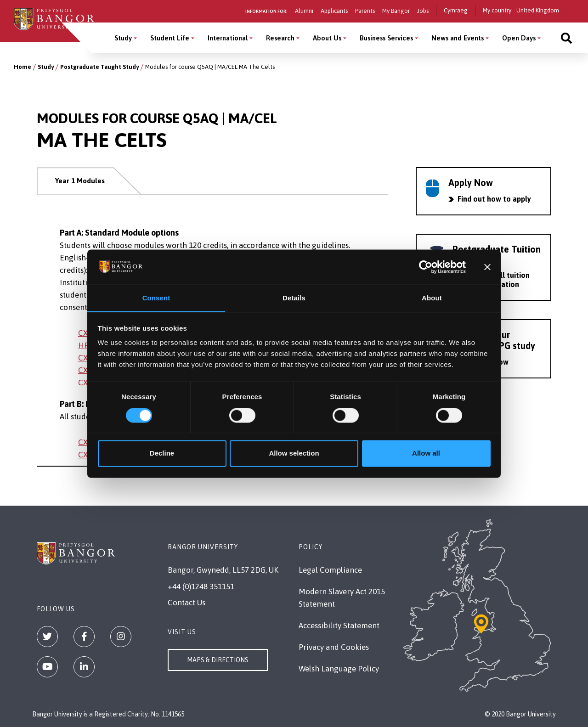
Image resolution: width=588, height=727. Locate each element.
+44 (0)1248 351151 (201, 586)
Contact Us (187, 603)
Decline (162, 454)
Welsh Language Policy (339, 669)
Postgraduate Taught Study (99, 67)
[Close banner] (487, 267)
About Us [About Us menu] (327, 38)
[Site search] (566, 38)
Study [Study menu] (123, 38)
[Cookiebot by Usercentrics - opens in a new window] (426, 267)
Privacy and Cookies (334, 647)
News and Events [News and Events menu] (458, 38)
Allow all (426, 454)
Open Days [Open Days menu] (519, 38)
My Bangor (396, 11)
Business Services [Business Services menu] (386, 38)
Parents (365, 11)
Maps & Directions (218, 660)
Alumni (304, 11)
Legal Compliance (330, 570)
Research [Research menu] (280, 38)
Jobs (423, 11)
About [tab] (432, 298)
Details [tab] (294, 298)
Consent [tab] (156, 298)
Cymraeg (456, 10)
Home (23, 67)
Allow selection (294, 454)
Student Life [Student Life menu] (170, 38)
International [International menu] (228, 38)
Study (46, 67)
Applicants (334, 11)
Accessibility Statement (339, 626)
